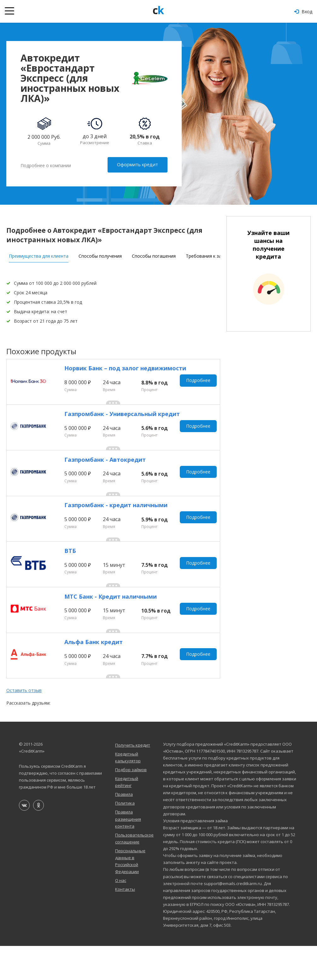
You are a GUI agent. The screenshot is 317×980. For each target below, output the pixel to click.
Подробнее (200, 382)
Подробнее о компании (46, 165)
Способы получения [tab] (100, 254)
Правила (124, 828)
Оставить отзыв (24, 725)
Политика (125, 837)
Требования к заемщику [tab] (212, 254)
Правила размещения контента (128, 853)
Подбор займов (131, 803)
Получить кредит (133, 779)
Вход (303, 12)
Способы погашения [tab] (154, 254)
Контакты (125, 923)
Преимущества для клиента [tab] (39, 254)
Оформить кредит (138, 164)
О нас (121, 914)
